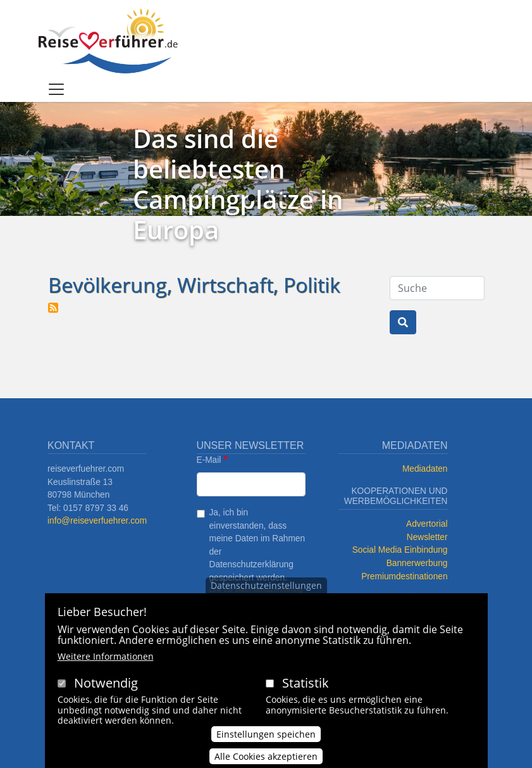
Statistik (306, 689)
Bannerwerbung (417, 563)
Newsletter (427, 537)
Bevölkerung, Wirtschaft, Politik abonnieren (53, 308)
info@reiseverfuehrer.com (97, 521)
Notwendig (106, 689)
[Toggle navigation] (56, 89)
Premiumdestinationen (404, 576)
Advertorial (427, 524)
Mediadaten (425, 469)
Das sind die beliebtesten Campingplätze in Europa (238, 184)
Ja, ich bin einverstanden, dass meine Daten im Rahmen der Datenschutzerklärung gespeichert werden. (257, 545)
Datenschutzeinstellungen (266, 591)
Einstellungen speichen (266, 740)
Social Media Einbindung (400, 550)
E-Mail (209, 460)
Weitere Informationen (106, 662)
